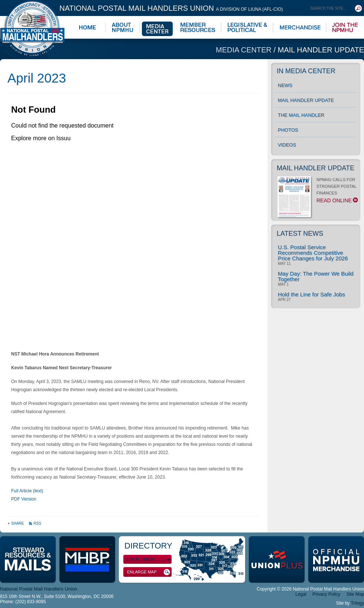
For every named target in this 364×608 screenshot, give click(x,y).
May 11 (284, 264)
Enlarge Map (149, 572)
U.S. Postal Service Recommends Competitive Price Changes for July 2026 (313, 253)
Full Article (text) (27, 491)
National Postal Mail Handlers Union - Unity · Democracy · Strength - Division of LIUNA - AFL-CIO (32, 28)
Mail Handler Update (321, 50)
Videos (287, 145)
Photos (288, 130)
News (285, 85)
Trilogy (357, 603)
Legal (301, 594)
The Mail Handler (301, 115)
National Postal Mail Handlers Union (171, 8)
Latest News (300, 234)
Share (16, 523)
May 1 (283, 284)
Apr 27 (284, 300)
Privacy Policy (326, 594)
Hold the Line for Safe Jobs (311, 294)
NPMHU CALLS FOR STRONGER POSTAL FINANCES (317, 192)
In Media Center (306, 71)
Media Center (245, 50)
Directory (148, 546)
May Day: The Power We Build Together (316, 276)
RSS (35, 523)
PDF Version (24, 499)
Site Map (355, 594)
